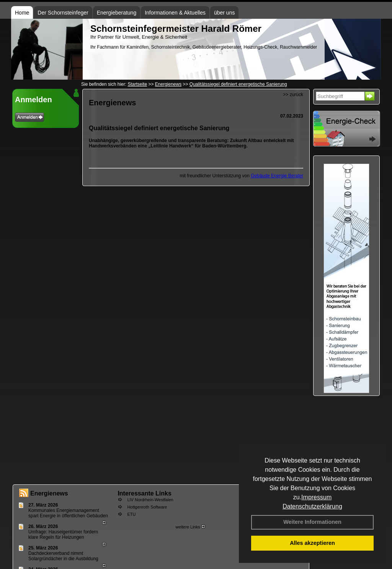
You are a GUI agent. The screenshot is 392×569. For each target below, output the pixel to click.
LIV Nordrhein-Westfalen (150, 500)
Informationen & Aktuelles (175, 13)
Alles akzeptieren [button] (312, 543)
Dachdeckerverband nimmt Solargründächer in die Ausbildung (63, 556)
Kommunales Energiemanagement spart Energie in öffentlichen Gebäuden (68, 513)
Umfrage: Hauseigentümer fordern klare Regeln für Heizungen (63, 535)
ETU (131, 514)
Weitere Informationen (312, 522)
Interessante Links (145, 493)
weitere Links (190, 527)
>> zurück (293, 95)
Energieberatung (117, 13)
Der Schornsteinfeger (63, 13)
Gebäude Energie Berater (277, 176)
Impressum (316, 497)
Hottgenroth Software (147, 507)
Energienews (49, 493)
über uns (224, 13)
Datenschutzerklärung (312, 506)
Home (22, 13)
